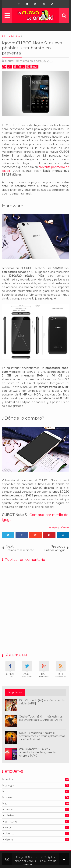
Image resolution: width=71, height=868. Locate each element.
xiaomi (9, 840)
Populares (15, 692)
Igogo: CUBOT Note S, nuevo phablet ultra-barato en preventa (32, 48)
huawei (9, 797)
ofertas (64, 527)
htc (7, 791)
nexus (9, 809)
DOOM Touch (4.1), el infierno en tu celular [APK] (42, 702)
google (9, 785)
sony (8, 827)
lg (6, 803)
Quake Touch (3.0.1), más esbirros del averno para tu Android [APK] (41, 718)
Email (32, 67)
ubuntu (10, 834)
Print (19, 67)
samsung (11, 822)
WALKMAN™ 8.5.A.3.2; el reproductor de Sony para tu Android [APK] (37, 752)
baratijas (53, 527)
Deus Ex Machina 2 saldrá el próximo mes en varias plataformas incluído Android (42, 736)
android (10, 779)
